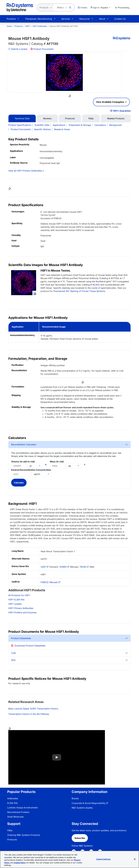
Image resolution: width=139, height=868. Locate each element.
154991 (63, 567)
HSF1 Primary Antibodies (21, 608)
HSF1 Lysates (15, 604)
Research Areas (62, 129)
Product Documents (42, 49)
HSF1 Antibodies (40, 26)
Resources (85, 19)
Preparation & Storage (80, 125)
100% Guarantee (122, 111)
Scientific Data (42, 125)
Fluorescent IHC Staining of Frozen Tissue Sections (79, 291)
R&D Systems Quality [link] (82, 808)
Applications (59, 125)
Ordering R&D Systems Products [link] (24, 835)
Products (11, 19)
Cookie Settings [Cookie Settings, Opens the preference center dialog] (103, 859)
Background (115, 125)
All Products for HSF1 (19, 595)
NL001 (96, 285)
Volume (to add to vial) (23, 462)
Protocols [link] (12, 840)
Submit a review (18, 49)
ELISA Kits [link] (12, 803)
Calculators (100, 125)
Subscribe (80, 838)
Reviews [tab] (47, 118)
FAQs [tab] (91, 118)
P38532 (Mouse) (49, 582)
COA (13, 653)
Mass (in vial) (57, 462)
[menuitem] (9, 26)
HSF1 (28, 26)
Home (9, 26)
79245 (83, 567)
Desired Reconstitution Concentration (31, 470)
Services (66, 19)
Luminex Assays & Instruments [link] (22, 808)
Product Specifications (20, 125)
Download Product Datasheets (30, 646)
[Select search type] (44, 8)
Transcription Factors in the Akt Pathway (29, 714)
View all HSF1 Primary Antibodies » (26, 171)
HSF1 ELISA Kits (16, 600)
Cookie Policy (20, 863)
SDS (13, 660)
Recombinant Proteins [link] (18, 812)
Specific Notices (42, 129)
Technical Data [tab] (22, 118)
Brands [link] (75, 798)
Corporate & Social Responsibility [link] (89, 803)
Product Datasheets (21, 638)
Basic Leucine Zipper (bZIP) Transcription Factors (33, 709)
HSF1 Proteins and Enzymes (22, 612)
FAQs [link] (10, 830)
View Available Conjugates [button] (110, 102)
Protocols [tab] (70, 118)
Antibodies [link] (13, 798)
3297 (43, 567)
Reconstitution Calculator (24, 444)
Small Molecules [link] (15, 817)
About (102, 19)
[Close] (135, 859)
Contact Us (120, 19)
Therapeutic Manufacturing (39, 19)
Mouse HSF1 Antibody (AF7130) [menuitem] (64, 26)
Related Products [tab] (116, 118)
